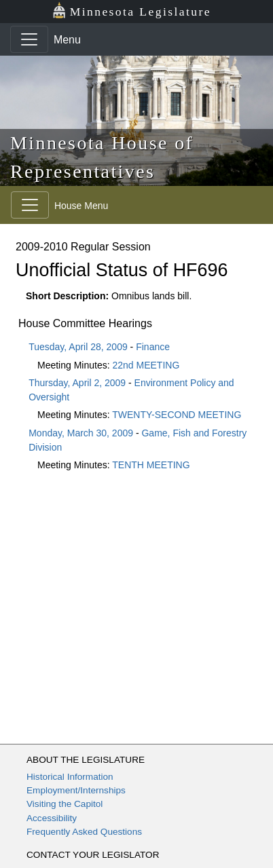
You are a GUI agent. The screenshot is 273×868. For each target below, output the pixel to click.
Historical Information (70, 777)
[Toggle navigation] (29, 39)
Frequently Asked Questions (84, 832)
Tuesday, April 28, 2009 (78, 347)
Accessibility (52, 818)
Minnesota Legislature (131, 11)
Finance (153, 347)
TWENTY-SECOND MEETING (177, 415)
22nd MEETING (146, 365)
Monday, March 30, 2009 (81, 433)
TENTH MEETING (151, 465)
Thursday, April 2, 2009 (77, 383)
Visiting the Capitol (65, 804)
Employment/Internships (76, 790)
